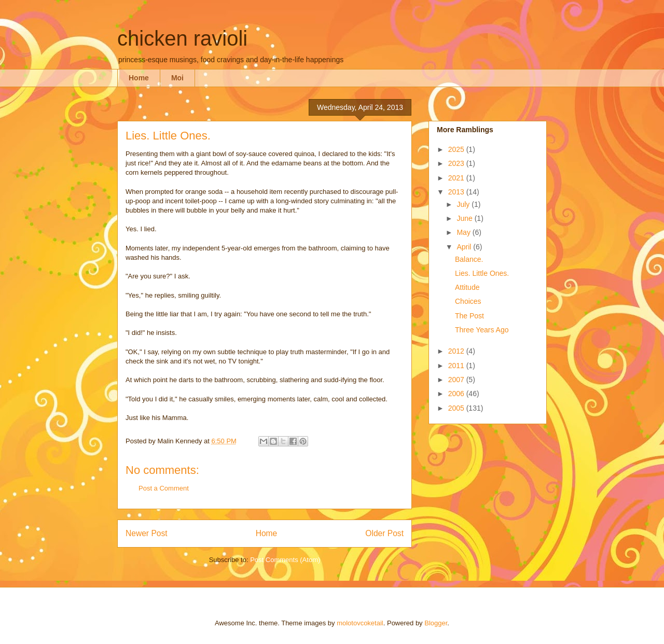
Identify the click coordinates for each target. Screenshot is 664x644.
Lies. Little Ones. (482, 273)
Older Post (384, 533)
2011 (457, 366)
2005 (457, 408)
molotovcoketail (360, 623)
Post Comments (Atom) (285, 560)
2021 (457, 178)
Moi (177, 78)
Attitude (467, 287)
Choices (468, 301)
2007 (457, 380)
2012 (457, 351)
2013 (457, 192)
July (464, 204)
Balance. (469, 259)
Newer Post (147, 533)
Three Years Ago (482, 330)
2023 (457, 163)
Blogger (436, 623)
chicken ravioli (182, 38)
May (464, 232)
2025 (457, 149)
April (465, 247)
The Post (469, 316)
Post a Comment (164, 488)
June (465, 218)
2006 (457, 394)
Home (139, 78)
